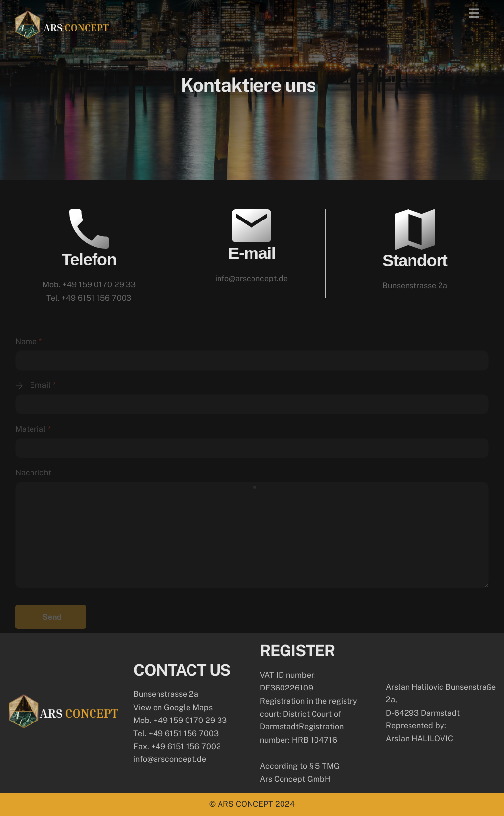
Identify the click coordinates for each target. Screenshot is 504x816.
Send (52, 617)
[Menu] (474, 14)
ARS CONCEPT (245, 804)
